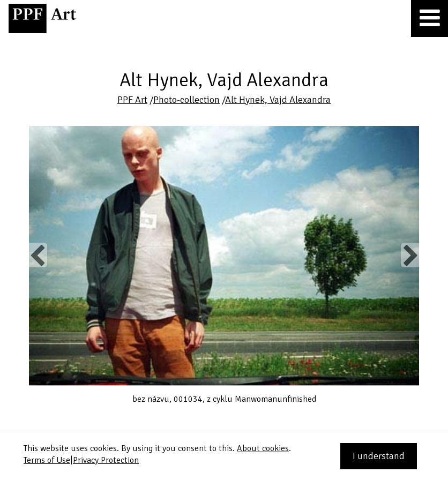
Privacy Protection (106, 460)
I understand (379, 456)
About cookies (263, 448)
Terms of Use (47, 460)
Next (410, 255)
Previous (38, 255)
